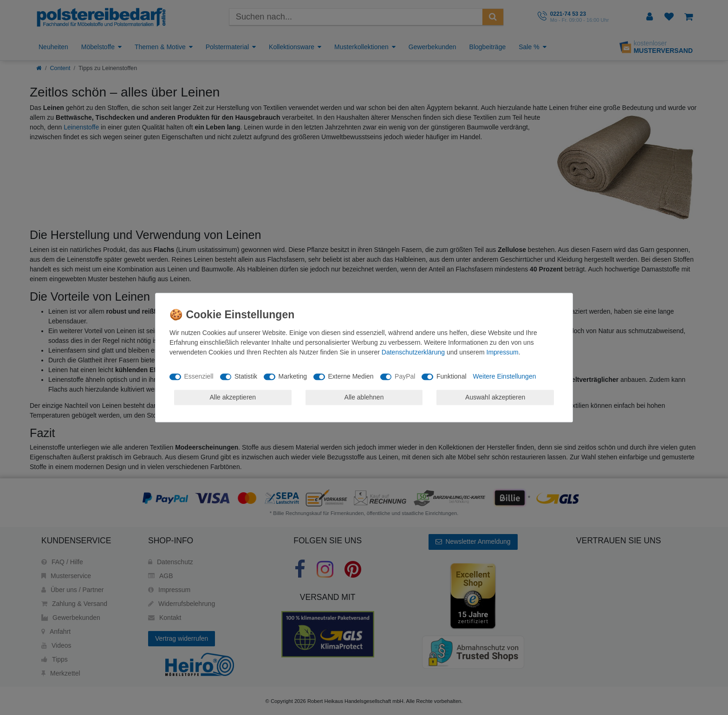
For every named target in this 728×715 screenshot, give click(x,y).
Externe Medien (351, 376)
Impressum (503, 352)
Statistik (246, 376)
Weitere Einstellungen (505, 376)
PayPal (405, 376)
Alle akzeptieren (233, 397)
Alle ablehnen (364, 397)
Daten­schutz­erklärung (413, 352)
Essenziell (199, 376)
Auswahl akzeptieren (495, 397)
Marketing (293, 376)
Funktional (452, 376)
